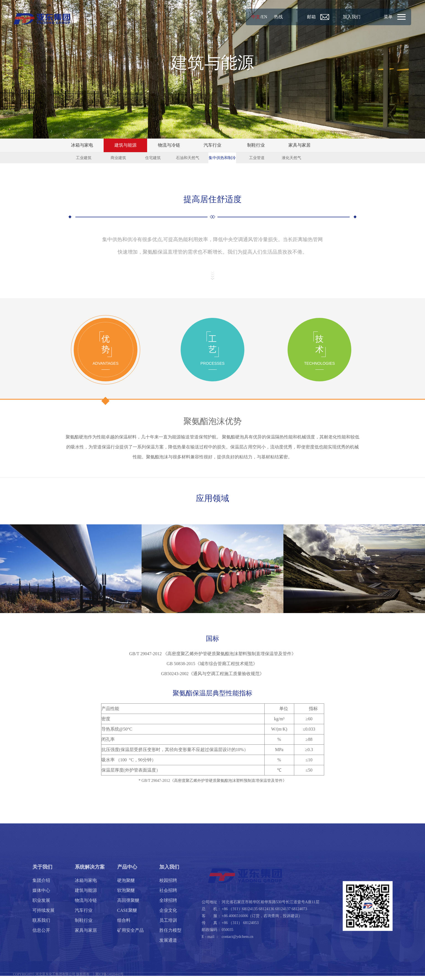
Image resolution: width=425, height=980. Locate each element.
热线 (273, 17)
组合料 (124, 924)
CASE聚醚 (127, 914)
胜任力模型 (170, 934)
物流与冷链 (169, 145)
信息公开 (41, 934)
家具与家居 (299, 145)
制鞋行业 (256, 145)
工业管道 (257, 158)
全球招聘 (168, 904)
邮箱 (307, 17)
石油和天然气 (188, 158)
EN (259, 17)
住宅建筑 (153, 158)
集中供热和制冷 (222, 158)
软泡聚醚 (126, 894)
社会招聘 (168, 894)
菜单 (388, 17)
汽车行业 (212, 145)
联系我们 (41, 924)
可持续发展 (43, 914)
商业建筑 (118, 158)
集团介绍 (41, 885)
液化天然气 (291, 158)
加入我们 (349, 17)
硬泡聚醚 (126, 885)
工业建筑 (84, 158)
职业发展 (41, 904)
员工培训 (168, 924)
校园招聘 (168, 885)
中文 (250, 17)
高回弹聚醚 (128, 904)
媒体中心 (41, 894)
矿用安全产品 (130, 934)
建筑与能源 (126, 145)
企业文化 (168, 914)
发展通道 (168, 944)
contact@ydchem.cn (237, 941)
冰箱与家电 (82, 145)
